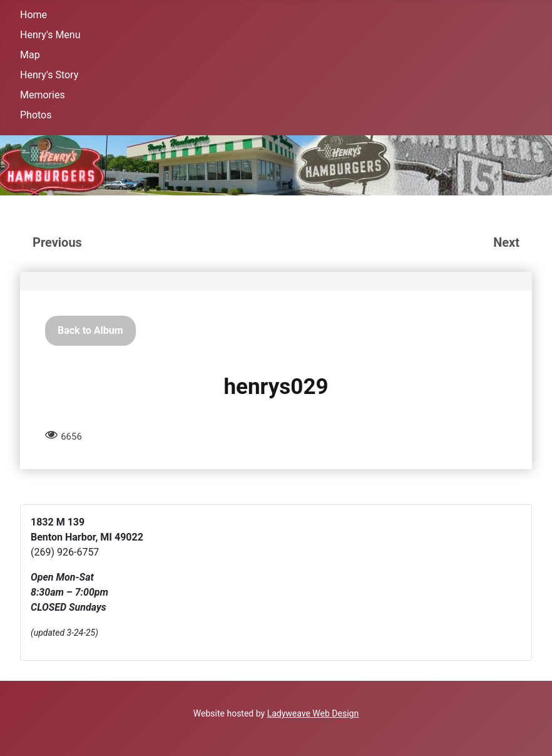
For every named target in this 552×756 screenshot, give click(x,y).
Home (33, 15)
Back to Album (90, 330)
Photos (36, 115)
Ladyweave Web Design (313, 713)
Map (30, 55)
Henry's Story (49, 75)
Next (506, 242)
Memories (43, 95)
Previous (57, 242)
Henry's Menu (50, 35)
